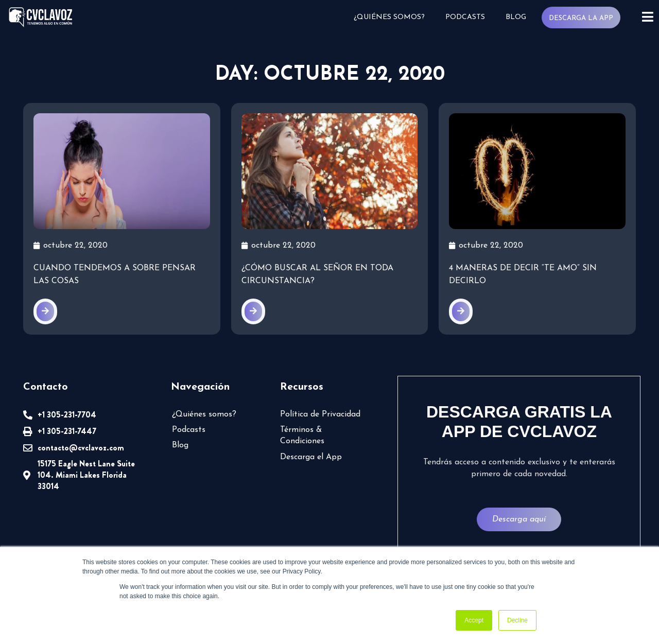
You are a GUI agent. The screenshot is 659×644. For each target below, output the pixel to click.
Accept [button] (474, 620)
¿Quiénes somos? (389, 17)
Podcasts (465, 17)
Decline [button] (517, 620)
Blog (516, 17)
